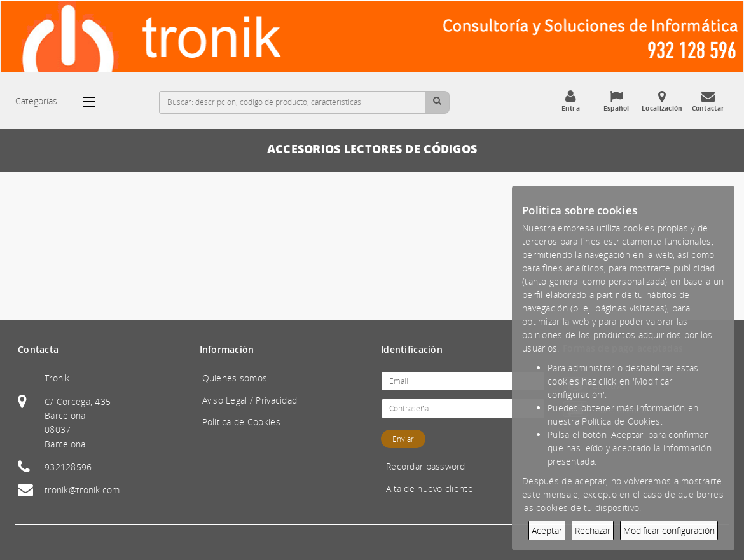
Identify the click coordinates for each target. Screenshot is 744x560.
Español (616, 101)
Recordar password (426, 466)
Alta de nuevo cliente (430, 488)
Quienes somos (235, 378)
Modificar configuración (669, 530)
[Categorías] (95, 102)
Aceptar (547, 530)
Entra (570, 101)
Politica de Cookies (241, 422)
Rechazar (593, 530)
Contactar (708, 101)
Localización (662, 101)
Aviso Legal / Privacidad (250, 400)
